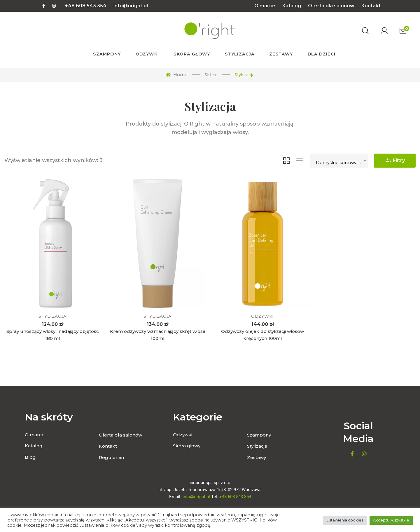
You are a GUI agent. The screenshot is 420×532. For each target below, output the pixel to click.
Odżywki (262, 318)
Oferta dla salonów (331, 6)
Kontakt (371, 6)
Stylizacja (52, 316)
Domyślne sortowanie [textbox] (340, 162)
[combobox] (339, 161)
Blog (30, 457)
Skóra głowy (187, 446)
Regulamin (111, 457)
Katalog (292, 6)
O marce (265, 6)
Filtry (395, 159)
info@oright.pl (131, 6)
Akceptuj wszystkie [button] (391, 520)
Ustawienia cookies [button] (345, 520)
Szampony (259, 435)
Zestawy (257, 457)
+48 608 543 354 (86, 6)
